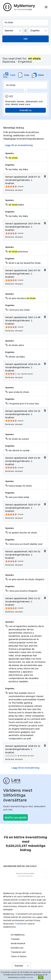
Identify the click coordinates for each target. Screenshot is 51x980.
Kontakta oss (17, 948)
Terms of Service (19, 956)
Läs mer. (30, 977)
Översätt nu (25, 110)
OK (41, 977)
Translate (15, 939)
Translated (20, 924)
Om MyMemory (18, 935)
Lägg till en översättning (19, 145)
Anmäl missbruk (18, 943)
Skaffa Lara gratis (16, 817)
